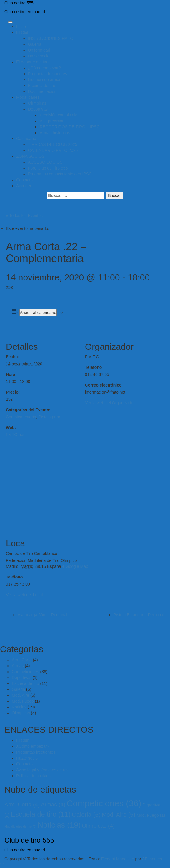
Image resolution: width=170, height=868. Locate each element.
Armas (18, 666)
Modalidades (28, 97)
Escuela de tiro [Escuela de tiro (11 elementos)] (41, 814)
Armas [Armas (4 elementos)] (53, 804)
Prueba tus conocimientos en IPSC (60, 174)
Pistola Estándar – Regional (139, 615)
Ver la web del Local (24, 595)
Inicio (21, 27)
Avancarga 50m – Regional (42, 615)
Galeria (18, 689)
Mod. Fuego (23, 701)
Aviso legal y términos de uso (43, 770)
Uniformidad (39, 50)
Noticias (19, 707)
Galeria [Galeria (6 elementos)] (86, 814)
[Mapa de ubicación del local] (85, 488)
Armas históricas (55, 133)
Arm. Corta (22, 660)
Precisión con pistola (59, 115)
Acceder (24, 186)
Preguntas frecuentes (47, 74)
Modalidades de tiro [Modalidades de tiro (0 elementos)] (20, 826)
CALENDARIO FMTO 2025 (53, 150)
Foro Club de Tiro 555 (48, 168)
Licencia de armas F (46, 80)
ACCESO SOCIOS (45, 162)
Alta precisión (52, 121)
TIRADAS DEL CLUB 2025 (53, 144)
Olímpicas (37, 103)
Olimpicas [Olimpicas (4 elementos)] (98, 826)
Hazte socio (39, 56)
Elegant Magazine (118, 859)
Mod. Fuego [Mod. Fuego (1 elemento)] (151, 815)
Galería (35, 44)
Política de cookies (33, 776)
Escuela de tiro (42, 86)
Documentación (42, 91)
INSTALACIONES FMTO (51, 38)
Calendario (26, 139)
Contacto (24, 180)
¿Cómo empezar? (44, 68)
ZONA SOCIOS (30, 156)
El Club (23, 32)
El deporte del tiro (32, 62)
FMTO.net (15, 435)
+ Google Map (75, 566)
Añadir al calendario (38, 313)
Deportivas (38, 109)
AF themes (152, 859)
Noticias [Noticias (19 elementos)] (59, 825)
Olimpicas (21, 713)
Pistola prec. (50, 417)
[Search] (6, 21)
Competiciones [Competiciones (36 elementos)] (104, 803)
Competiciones (25, 672)
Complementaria (21, 417)
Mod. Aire (20, 695)
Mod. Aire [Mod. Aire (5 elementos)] (119, 815)
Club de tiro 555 (19, 3)
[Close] (1, 635)
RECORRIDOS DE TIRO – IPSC (70, 127)
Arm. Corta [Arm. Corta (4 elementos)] (22, 804)
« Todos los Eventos (24, 216)
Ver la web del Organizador (110, 403)
